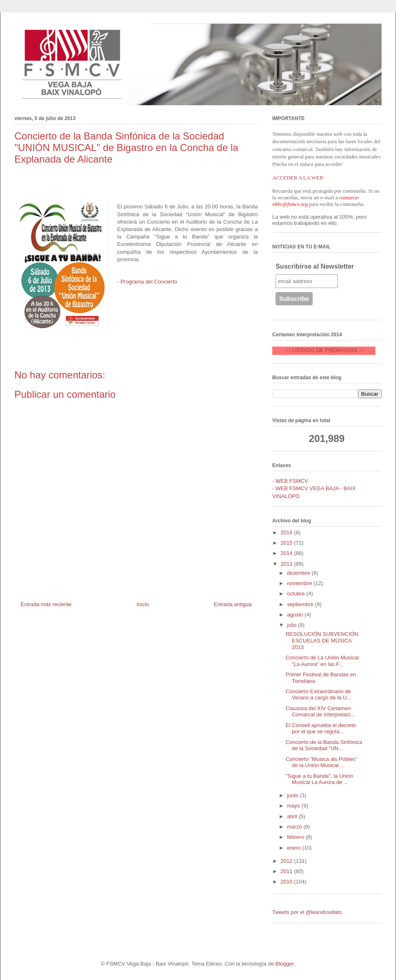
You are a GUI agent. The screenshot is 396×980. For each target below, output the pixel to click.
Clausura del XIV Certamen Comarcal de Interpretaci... (320, 712)
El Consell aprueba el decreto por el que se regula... (321, 729)
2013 (287, 564)
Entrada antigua (233, 604)
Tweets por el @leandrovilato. (308, 912)
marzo (295, 827)
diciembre (299, 573)
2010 (287, 882)
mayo (294, 806)
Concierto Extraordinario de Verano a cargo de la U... (318, 695)
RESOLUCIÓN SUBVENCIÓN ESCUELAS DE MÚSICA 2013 (322, 640)
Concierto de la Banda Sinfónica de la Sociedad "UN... (324, 745)
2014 (287, 553)
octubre (297, 594)
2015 (287, 543)
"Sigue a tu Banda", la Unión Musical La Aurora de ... (319, 779)
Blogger (285, 964)
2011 (287, 871)
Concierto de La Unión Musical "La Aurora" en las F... (322, 661)
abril (293, 816)
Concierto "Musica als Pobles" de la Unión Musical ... (321, 762)
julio (293, 625)
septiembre (301, 604)
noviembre (300, 583)
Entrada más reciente (46, 604)
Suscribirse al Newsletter (315, 266)
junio (293, 795)
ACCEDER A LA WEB (298, 178)
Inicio (143, 604)
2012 (287, 861)
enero (295, 848)
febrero (296, 837)
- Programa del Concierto (147, 282)
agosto (296, 615)
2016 (287, 533)
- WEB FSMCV (290, 481)
